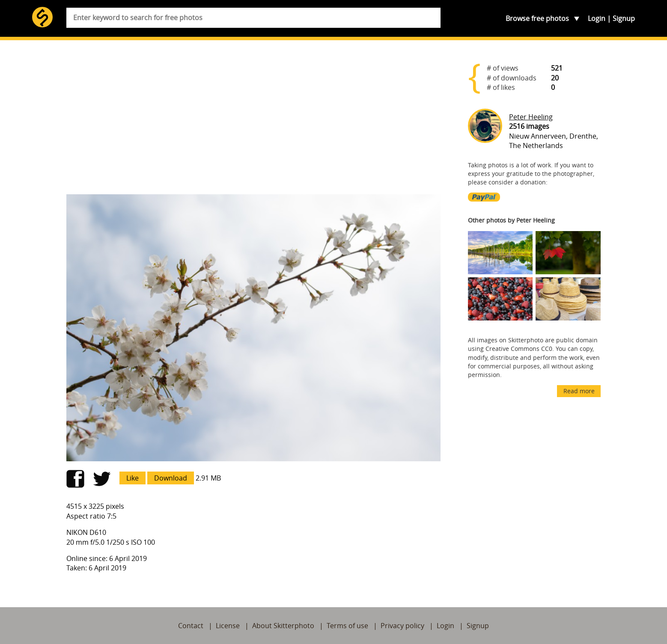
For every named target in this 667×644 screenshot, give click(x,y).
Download (171, 478)
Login (597, 18)
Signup (624, 18)
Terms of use (347, 626)
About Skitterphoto (283, 626)
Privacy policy (402, 626)
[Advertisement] (253, 121)
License (228, 626)
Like (133, 478)
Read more (579, 391)
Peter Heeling (531, 117)
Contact (191, 626)
